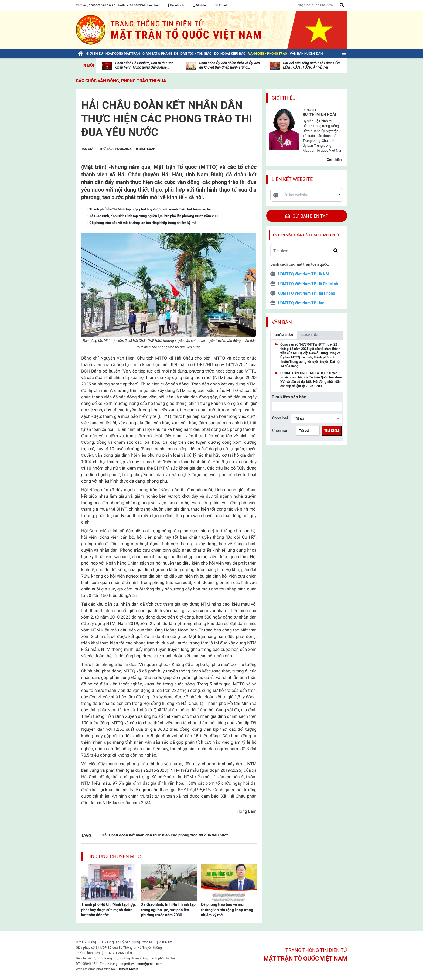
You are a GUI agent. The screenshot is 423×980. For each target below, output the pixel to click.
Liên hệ (153, 5)
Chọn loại (280, 418)
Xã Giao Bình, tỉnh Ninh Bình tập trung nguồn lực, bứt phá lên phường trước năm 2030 (168, 910)
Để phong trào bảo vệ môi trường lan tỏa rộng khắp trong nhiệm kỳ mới (227, 910)
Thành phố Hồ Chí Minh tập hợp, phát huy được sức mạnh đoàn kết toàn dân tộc (108, 910)
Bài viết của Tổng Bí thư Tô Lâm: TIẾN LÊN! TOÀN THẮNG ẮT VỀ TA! (311, 65)
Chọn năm (281, 431)
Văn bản (282, 322)
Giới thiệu (284, 98)
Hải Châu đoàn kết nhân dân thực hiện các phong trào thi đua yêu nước (165, 835)
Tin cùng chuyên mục (114, 856)
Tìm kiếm (332, 431)
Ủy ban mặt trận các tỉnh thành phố (306, 235)
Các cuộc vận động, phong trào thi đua (121, 81)
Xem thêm (334, 160)
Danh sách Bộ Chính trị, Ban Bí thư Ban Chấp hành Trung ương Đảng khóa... (144, 65)
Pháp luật (310, 335)
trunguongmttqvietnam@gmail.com (136, 964)
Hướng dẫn (284, 335)
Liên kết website (292, 179)
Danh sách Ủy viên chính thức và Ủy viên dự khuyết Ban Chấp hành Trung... (229, 65)
